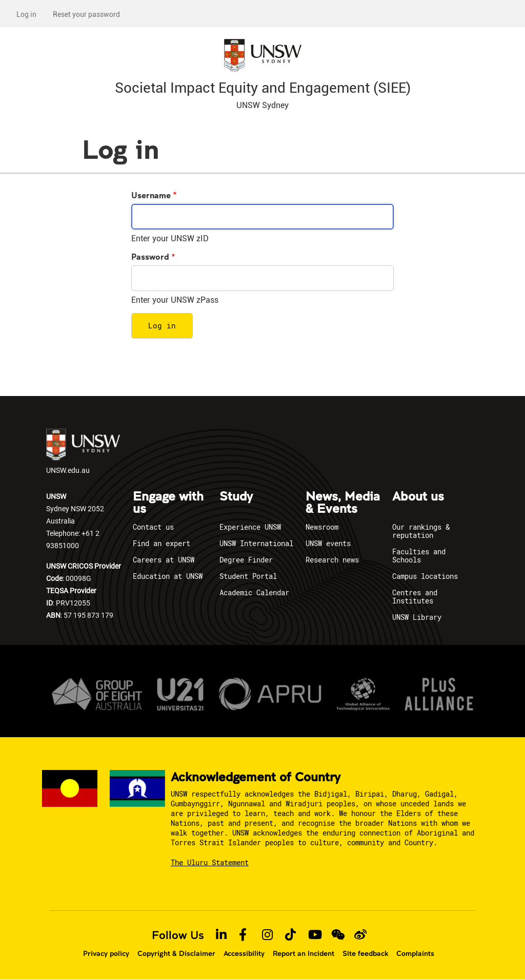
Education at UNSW (168, 576)
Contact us (153, 527)
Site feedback (365, 953)
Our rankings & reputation (421, 531)
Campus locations (425, 576)
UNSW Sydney (262, 105)
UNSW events (328, 543)
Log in (26, 14)
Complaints (415, 953)
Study (236, 497)
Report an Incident (304, 953)
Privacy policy (106, 953)
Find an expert (161, 543)
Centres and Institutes (415, 597)
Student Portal (248, 576)
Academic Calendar (254, 592)
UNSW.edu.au (83, 452)
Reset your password (86, 14)
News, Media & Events (343, 503)
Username (151, 195)
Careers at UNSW (164, 560)
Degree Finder (246, 560)
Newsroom (322, 527)
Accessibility (244, 953)
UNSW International (256, 543)
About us (418, 497)
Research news (332, 560)
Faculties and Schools (419, 556)
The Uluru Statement (210, 862)
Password (150, 256)
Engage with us (168, 503)
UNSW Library (417, 617)
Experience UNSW (250, 527)
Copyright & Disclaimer (176, 953)
